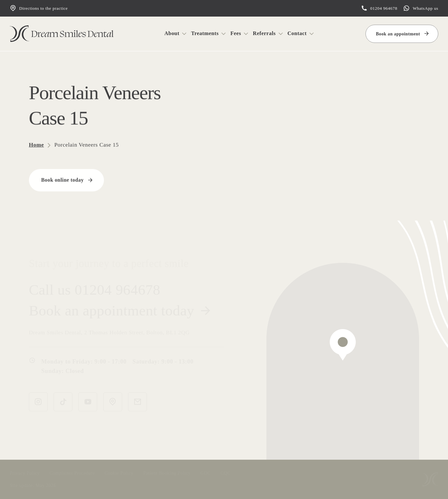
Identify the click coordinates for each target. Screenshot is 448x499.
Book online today (63, 179)
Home (37, 144)
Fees (236, 33)
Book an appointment (398, 34)
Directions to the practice (39, 8)
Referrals (264, 33)
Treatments (205, 33)
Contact (297, 33)
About (172, 33)
